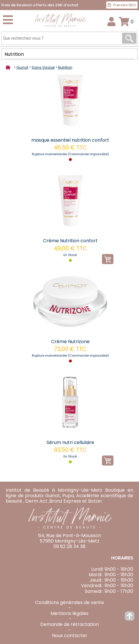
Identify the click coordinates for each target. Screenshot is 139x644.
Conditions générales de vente (69, 602)
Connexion (112, 22)
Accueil (9, 68)
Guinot (22, 67)
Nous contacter (70, 636)
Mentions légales (69, 613)
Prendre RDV (122, 5)
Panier (132, 22)
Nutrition (14, 54)
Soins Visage (43, 67)
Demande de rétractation (69, 624)
